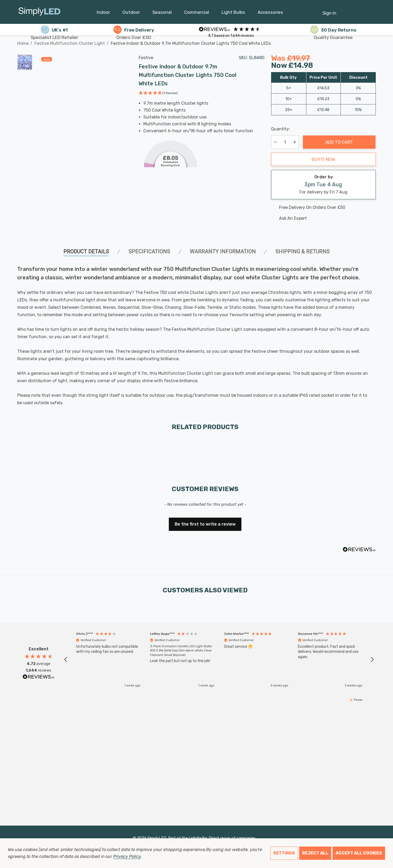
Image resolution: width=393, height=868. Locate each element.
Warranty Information (223, 252)
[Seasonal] (162, 14)
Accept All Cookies (359, 853)
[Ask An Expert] (323, 218)
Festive (146, 58)
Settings (284, 853)
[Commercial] (197, 14)
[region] (219, 660)
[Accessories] (270, 14)
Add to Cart (339, 142)
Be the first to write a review (205, 524)
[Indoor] (103, 14)
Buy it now (323, 159)
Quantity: (281, 129)
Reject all (315, 853)
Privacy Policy (127, 856)
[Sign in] (329, 10)
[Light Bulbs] (233, 14)
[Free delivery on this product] (323, 208)
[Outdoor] (131, 14)
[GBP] (372, 12)
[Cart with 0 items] (359, 10)
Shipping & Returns (303, 252)
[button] (158, 94)
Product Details (86, 252)
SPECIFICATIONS (149, 252)
